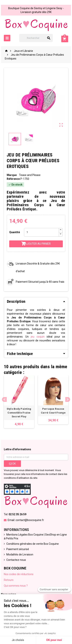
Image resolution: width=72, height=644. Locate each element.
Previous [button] (4, 399)
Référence (13, 179)
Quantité (15, 232)
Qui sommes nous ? (16, 586)
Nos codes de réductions (19, 574)
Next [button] (68, 399)
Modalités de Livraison (20, 554)
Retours (9, 580)
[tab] (36, 301)
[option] (19, 402)
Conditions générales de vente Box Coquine (33, 544)
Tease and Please (30, 175)
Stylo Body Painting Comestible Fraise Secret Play (19, 413)
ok (12, 464)
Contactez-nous (16, 560)
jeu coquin (38, 337)
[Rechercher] (36, 38)
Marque (12, 175)
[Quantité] (41, 232)
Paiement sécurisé (18, 549)
